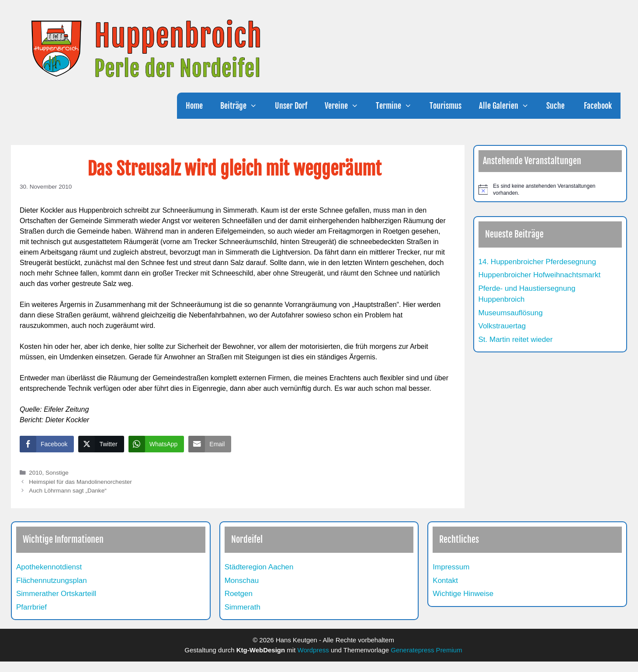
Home (194, 106)
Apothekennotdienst (49, 567)
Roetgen (239, 594)
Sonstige (57, 473)
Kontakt (445, 581)
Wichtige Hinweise (463, 594)
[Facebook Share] (47, 444)
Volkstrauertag (502, 326)
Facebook (597, 106)
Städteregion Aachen (259, 567)
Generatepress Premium (426, 650)
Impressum (451, 567)
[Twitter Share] (101, 444)
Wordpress (313, 650)
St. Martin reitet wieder (516, 339)
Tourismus (446, 106)
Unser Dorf (291, 106)
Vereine (346, 106)
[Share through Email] (210, 444)
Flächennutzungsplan (52, 581)
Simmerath (243, 607)
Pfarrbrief (31, 607)
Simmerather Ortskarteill (56, 594)
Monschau (242, 581)
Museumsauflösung (511, 313)
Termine (398, 106)
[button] (256, 106)
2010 (35, 473)
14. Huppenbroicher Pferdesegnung (537, 262)
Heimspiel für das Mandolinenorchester (80, 482)
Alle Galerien (508, 106)
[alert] (550, 190)
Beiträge (243, 106)
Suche (555, 106)
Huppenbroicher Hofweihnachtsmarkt (540, 275)
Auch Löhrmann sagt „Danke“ (68, 491)
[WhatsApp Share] (156, 444)
